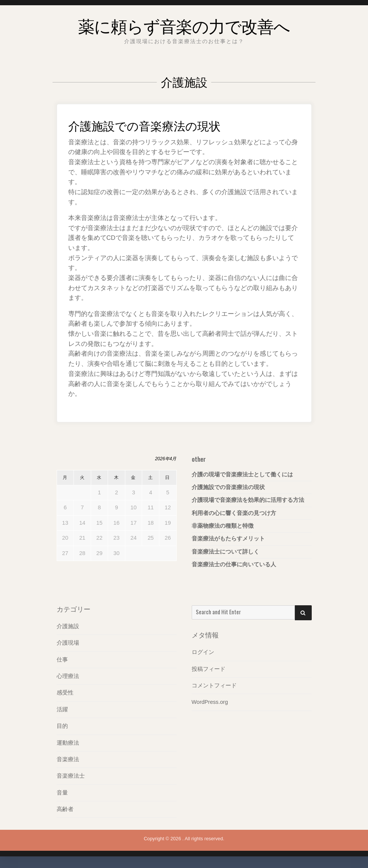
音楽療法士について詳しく (225, 552)
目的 (62, 726)
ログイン (203, 652)
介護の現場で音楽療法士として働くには (242, 474)
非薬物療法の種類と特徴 (223, 526)
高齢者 (65, 810)
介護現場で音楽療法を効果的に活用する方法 (248, 500)
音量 (62, 793)
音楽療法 (68, 760)
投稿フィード (209, 669)
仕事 (62, 660)
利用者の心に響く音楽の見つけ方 (234, 513)
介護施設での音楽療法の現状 (154, 124)
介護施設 (68, 626)
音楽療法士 (71, 776)
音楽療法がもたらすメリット (228, 539)
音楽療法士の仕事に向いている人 (234, 565)
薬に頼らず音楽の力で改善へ (184, 24)
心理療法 (68, 676)
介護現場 (68, 643)
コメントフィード (214, 685)
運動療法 (68, 743)
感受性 (65, 693)
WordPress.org (210, 702)
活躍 (62, 709)
